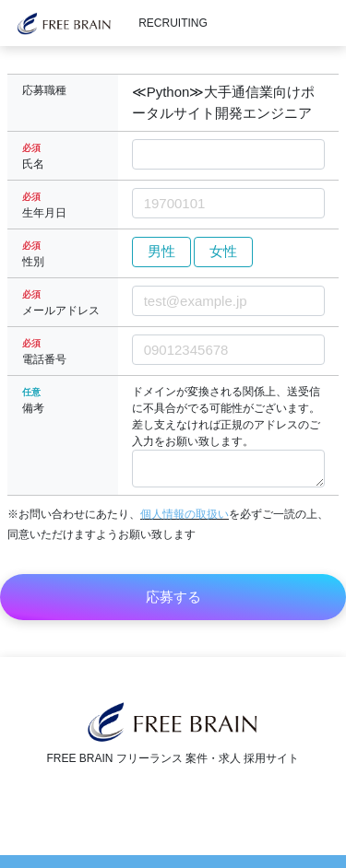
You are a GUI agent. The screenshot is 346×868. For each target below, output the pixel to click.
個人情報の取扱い (185, 514)
